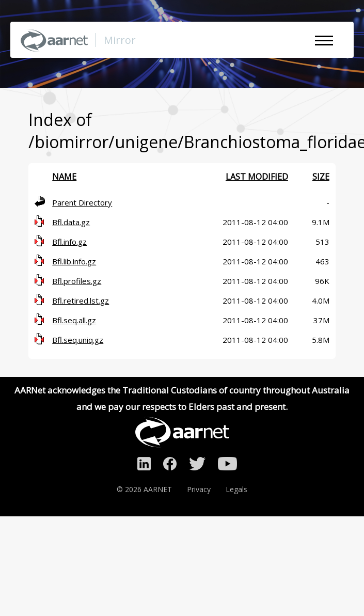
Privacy (199, 489)
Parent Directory (82, 202)
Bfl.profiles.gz (77, 281)
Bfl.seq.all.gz (74, 320)
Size (321, 177)
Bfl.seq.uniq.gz (78, 340)
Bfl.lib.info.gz (74, 261)
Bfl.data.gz (71, 222)
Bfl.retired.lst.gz (81, 301)
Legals (236, 489)
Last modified (257, 177)
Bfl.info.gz (69, 242)
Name (64, 177)
